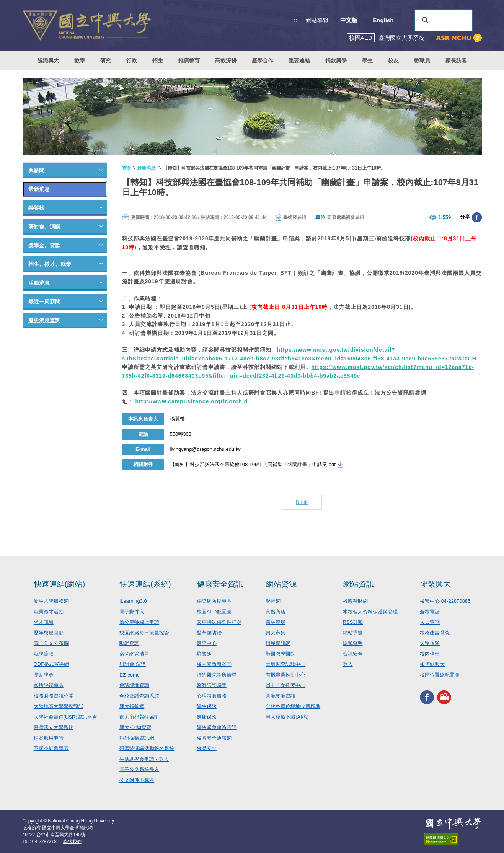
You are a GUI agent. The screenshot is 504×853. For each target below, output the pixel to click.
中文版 (349, 20)
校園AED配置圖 (214, 612)
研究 (106, 60)
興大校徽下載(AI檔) (287, 717)
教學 (80, 60)
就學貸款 (44, 654)
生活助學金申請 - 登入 (144, 759)
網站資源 (281, 584)
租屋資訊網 (278, 643)
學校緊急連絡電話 (217, 727)
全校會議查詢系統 (139, 696)
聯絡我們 (72, 842)
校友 (393, 60)
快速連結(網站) (60, 584)
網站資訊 (359, 584)
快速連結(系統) (145, 584)
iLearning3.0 (133, 601)
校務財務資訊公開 (54, 696)
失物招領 (430, 643)
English (383, 20)
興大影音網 (444, 697)
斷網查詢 (129, 643)
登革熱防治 (209, 633)
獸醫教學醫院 (281, 654)
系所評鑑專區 (49, 685)
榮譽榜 (36, 208)
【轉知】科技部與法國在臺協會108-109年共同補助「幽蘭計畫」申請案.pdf (253, 464)
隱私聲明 (353, 643)
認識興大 (48, 60)
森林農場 (276, 622)
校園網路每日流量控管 (144, 633)
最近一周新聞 (44, 302)
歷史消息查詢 (44, 320)
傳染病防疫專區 (214, 601)
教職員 (422, 60)
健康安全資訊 (220, 584)
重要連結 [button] (299, 60)
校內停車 (430, 654)
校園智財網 (355, 601)
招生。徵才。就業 (50, 264)
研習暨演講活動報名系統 (147, 748)
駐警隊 (204, 654)
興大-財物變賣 (135, 727)
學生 (367, 60)
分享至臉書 (477, 217)
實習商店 (276, 612)
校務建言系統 (435, 633)
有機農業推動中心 (285, 675)
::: (296, 20)
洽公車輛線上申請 (139, 622)
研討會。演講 (44, 227)
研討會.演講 (133, 664)
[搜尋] (442, 20)
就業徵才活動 (49, 612)
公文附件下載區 (137, 780)
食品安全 (207, 748)
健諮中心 (207, 643)
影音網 (273, 601)
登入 (348, 664)
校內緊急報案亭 (214, 664)
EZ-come (130, 675)
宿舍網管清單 (134, 654)
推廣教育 (189, 60)
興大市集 (276, 633)
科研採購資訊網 (137, 738)
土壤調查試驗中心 (285, 664)
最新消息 (39, 189)
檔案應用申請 (49, 738)
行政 (132, 60)
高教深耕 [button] (226, 60)
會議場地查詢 (134, 685)
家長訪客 (456, 60)
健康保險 (207, 717)
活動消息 (39, 283)
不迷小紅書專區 (51, 748)
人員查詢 (430, 622)
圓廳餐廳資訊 (281, 696)
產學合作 (263, 60)
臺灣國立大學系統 (54, 727)
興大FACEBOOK (427, 697)
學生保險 (207, 706)
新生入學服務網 (51, 601)
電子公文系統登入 (139, 769)
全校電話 (430, 612)
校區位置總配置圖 (440, 675)
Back (302, 502)
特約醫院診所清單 (217, 675)
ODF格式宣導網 (51, 664)
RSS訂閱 (353, 622)
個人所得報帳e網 (138, 717)
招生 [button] (158, 60)
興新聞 (36, 170)
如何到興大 (432, 664)
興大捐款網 (132, 706)
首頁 (127, 168)
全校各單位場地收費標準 (293, 706)
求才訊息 (44, 622)
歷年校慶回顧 (49, 633)
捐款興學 (336, 60)
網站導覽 (317, 20)
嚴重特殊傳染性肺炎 (219, 622)
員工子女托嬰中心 (285, 685)
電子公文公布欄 (51, 643)
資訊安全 (353, 654)
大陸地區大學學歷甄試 (59, 706)
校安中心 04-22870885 (445, 601)
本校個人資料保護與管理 (370, 612)
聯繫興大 (435, 584)
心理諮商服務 (212, 696)
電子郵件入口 (134, 612)
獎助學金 (44, 675)
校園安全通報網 (214, 738)
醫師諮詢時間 (212, 685)
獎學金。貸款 (44, 245)
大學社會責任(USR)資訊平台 (65, 717)
